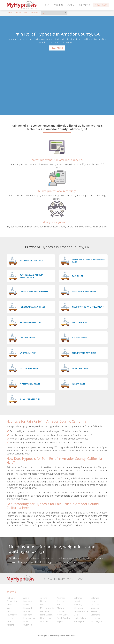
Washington (79, 621)
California (34, 13)
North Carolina (47, 615)
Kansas (60, 605)
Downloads (101, 5)
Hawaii (77, 601)
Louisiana (95, 605)
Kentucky (78, 605)
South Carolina (64, 618)
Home (46, 5)
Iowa (42, 605)
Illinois (9, 605)
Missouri (10, 611)
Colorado (95, 598)
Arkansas (61, 598)
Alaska (26, 598)
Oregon (10, 618)
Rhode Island (46, 618)
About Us (58, 5)
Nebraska (45, 611)
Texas (9, 621)
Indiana (27, 605)
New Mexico (12, 615)
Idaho (93, 601)
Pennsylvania (29, 618)
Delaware (28, 601)
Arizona (44, 598)
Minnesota (79, 608)
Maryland (28, 608)
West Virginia (96, 621)
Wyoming (27, 625)
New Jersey (96, 611)
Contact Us (85, 5)
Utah (26, 621)
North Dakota (63, 615)
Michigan (61, 608)
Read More (57, 48)
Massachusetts (47, 608)
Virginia (60, 621)
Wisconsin (11, 625)
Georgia (61, 601)
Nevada (61, 611)
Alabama (11, 598)
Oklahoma (95, 615)
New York (28, 615)
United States (21, 13)
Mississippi (96, 608)
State (71, 5)
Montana (27, 611)
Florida (43, 601)
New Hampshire (81, 611)
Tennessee (96, 618)
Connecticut (12, 601)
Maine (9, 608)
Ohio (76, 615)
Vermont (44, 621)
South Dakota (80, 618)
